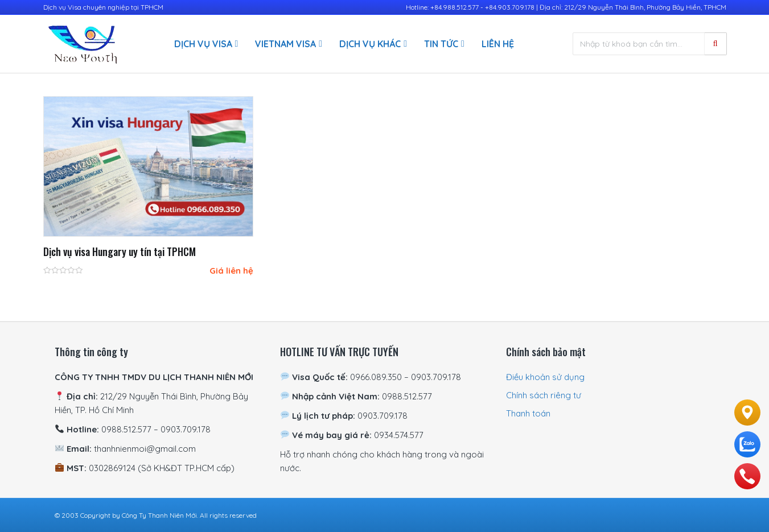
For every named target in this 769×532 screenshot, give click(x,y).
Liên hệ (498, 44)
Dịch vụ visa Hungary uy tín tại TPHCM (120, 251)
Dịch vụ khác (370, 44)
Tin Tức (441, 44)
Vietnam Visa (285, 44)
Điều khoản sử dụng (545, 377)
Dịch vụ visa (203, 44)
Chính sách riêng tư (544, 395)
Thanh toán (528, 413)
